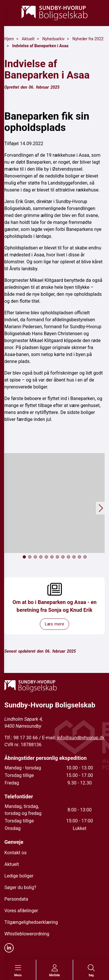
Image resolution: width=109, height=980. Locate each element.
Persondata (16, 899)
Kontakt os (15, 853)
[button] (54, 503)
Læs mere (54, 624)
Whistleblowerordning (27, 934)
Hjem (9, 39)
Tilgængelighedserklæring (31, 922)
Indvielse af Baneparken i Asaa (40, 46)
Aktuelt (28, 39)
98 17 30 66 (26, 738)
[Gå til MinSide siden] (54, 971)
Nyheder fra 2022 (88, 39)
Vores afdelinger (21, 911)
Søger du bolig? (20, 887)
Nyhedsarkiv (54, 39)
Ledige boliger (19, 876)
